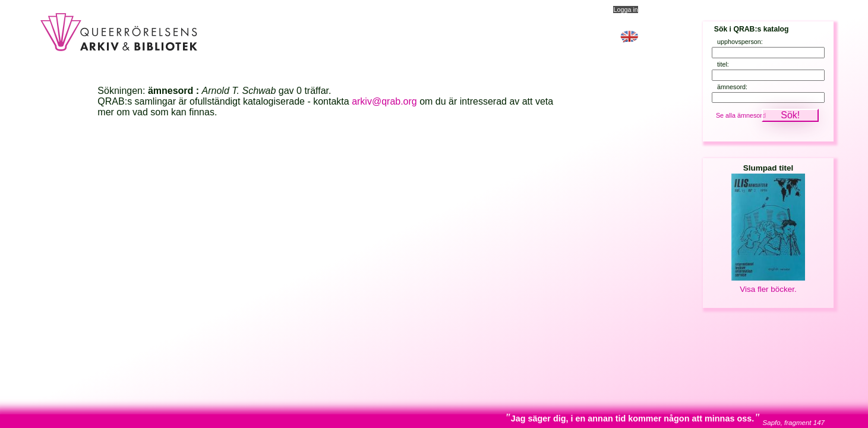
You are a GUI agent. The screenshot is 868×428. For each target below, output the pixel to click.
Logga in (625, 10)
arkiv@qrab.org (384, 101)
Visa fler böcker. (768, 289)
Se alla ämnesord (741, 115)
